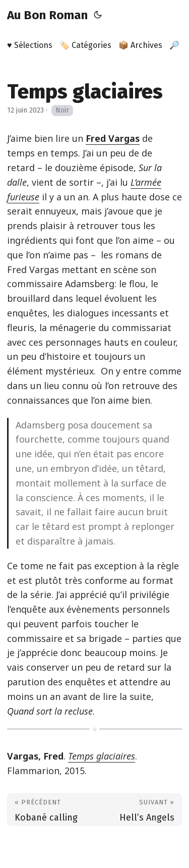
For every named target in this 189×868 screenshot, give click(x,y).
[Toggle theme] (98, 15)
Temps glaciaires (102, 756)
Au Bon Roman (47, 15)
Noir (62, 110)
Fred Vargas (113, 138)
